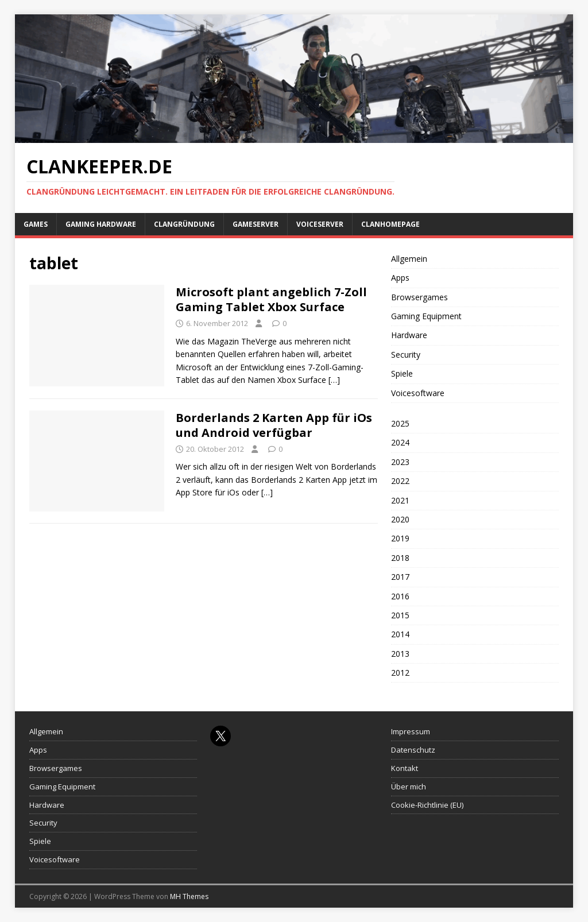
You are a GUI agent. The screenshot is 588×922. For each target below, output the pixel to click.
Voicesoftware (418, 393)
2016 (400, 596)
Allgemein (409, 259)
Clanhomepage (390, 224)
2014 (400, 634)
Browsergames (419, 297)
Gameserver (256, 224)
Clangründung (184, 224)
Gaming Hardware (101, 224)
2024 (400, 442)
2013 (400, 654)
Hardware (409, 335)
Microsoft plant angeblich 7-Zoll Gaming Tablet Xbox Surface (271, 299)
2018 (400, 558)
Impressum (411, 731)
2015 (400, 615)
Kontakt (405, 768)
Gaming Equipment (426, 316)
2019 (400, 538)
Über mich (409, 787)
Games (36, 224)
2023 (400, 462)
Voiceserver (320, 224)
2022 (400, 481)
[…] (334, 380)
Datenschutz (413, 750)
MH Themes (189, 896)
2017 (400, 577)
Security (406, 355)
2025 (400, 423)
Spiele (402, 373)
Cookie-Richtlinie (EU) (427, 805)
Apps (400, 278)
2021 (400, 500)
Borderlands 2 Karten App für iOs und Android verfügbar (274, 425)
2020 (400, 519)
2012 (400, 673)
